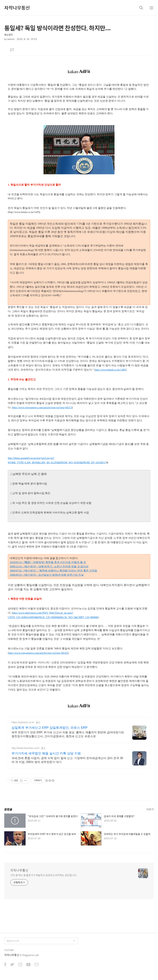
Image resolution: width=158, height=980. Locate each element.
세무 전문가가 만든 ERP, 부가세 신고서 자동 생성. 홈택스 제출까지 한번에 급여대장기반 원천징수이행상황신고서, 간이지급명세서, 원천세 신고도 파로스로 (68, 734)
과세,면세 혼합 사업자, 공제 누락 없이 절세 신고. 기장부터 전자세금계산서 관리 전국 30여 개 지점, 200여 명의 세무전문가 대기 (67, 760)
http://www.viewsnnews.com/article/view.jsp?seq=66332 (38, 653)
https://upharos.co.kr (23, 722)
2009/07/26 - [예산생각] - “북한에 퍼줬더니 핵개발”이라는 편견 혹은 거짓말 (53, 571)
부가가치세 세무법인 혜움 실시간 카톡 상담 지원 (46, 753)
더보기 (150, 809)
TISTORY (9, 950)
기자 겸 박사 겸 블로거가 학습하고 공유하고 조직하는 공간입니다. (44, 875)
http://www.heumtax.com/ (25, 748)
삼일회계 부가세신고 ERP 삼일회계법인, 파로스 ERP (50, 728)
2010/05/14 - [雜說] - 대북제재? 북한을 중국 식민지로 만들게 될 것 (48, 562)
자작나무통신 (17, 8)
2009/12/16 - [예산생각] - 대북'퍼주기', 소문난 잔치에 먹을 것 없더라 (49, 566)
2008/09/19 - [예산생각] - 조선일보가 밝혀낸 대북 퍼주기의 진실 (47, 575)
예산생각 (9, 35)
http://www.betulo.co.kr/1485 (111, 370)
